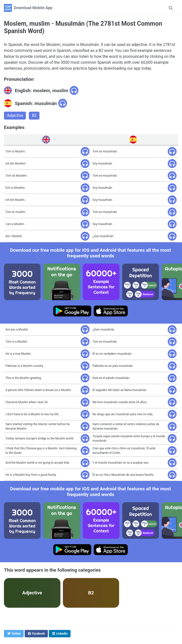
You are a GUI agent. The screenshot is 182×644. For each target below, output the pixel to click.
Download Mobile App (33, 8)
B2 (34, 115)
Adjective (15, 115)
